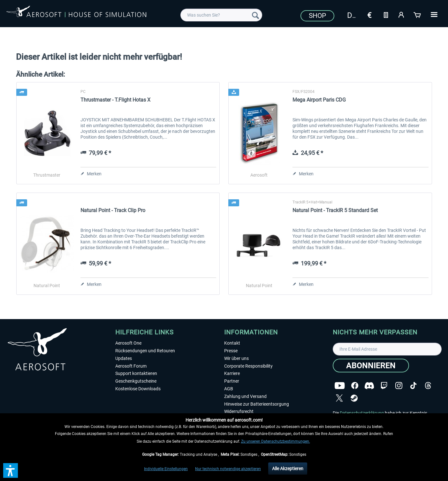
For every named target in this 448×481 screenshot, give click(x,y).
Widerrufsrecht (239, 411)
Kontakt (232, 343)
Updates (124, 358)
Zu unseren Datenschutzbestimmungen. (276, 441)
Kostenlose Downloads (138, 389)
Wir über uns (236, 358)
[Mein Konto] (402, 14)
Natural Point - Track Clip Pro (113, 210)
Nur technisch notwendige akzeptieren (228, 469)
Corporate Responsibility (248, 366)
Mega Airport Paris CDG (319, 100)
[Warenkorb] (418, 14)
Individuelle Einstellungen (166, 469)
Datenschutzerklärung (362, 413)
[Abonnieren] (371, 366)
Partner (232, 381)
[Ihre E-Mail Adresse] (387, 349)
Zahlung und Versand (245, 396)
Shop (317, 16)
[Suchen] (255, 15)
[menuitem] (221, 15)
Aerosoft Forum (131, 366)
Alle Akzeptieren (288, 469)
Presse (231, 351)
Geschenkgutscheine (136, 381)
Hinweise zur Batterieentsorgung (257, 404)
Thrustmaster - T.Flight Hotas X (115, 100)
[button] (11, 470)
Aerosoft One (128, 343)
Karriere (232, 373)
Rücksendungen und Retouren (145, 351)
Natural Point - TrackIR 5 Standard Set (335, 210)
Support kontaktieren (136, 373)
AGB (229, 389)
